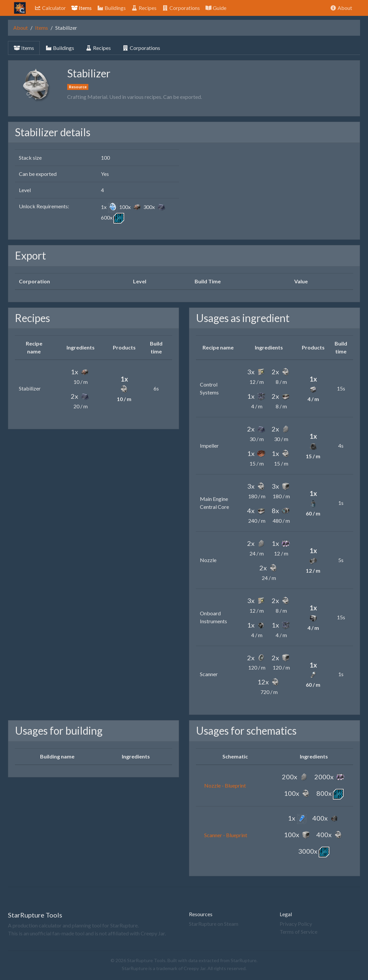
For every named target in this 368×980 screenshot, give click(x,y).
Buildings (111, 8)
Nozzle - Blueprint (225, 785)
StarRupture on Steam (214, 924)
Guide (216, 8)
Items (81, 8)
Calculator (50, 8)
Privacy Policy (296, 924)
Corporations (181, 8)
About (341, 8)
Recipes (144, 8)
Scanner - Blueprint (226, 835)
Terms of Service (299, 932)
